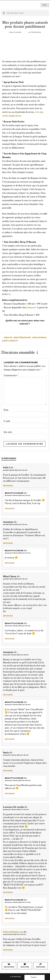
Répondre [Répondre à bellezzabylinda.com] (8, 950)
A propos (16, 977)
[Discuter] (25, 964)
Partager (41, 967)
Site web (8, 432)
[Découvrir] (9, 964)
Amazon (31, 307)
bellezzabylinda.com (13, 932)
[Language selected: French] (35, 977)
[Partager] (41, 964)
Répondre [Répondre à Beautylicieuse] (10, 509)
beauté (8, 337)
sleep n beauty (10, 341)
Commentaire (11, 375)
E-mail (7, 421)
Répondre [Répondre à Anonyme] (8, 543)
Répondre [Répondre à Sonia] (8, 771)
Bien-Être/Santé (22, 337)
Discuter (25, 967)
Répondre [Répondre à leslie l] (8, 486)
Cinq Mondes (39, 337)
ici (9, 294)
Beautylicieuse (14, 493)
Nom (6, 410)
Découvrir (9, 967)
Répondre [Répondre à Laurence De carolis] (8, 892)
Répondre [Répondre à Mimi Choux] (8, 616)
